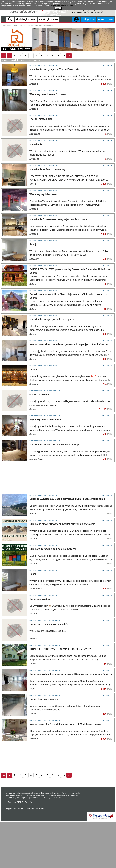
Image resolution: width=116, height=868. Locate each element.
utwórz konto (106, 19)
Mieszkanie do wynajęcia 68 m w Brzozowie (54, 86)
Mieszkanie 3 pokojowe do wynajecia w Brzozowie (58, 236)
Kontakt (30, 855)
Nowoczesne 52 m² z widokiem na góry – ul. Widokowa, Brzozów (66, 770)
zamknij (58, 8)
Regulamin (11, 855)
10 (64, 72)
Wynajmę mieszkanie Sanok (45, 466)
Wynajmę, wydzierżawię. (43, 211)
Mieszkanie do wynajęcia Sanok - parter (52, 365)
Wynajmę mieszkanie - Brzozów (48, 111)
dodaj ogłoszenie (26, 19)
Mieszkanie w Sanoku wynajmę (47, 186)
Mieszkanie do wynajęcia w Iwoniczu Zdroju (55, 491)
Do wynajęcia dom (40, 645)
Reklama (40, 855)
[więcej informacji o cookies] (62, 6)
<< (4, 72)
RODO (21, 855)
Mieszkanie (36, 161)
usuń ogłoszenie (49, 19)
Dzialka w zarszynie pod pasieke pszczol (53, 595)
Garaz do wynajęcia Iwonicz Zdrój (49, 670)
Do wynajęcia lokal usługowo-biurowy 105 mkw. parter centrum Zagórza (71, 720)
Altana (33, 415)
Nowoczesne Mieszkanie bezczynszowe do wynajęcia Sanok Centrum (69, 390)
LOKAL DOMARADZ (41, 136)
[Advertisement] (58, 61)
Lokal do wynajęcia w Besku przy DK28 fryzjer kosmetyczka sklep (67, 545)
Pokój (33, 261)
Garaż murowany (39, 440)
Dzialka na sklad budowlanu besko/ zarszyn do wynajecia (62, 570)
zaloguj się (89, 19)
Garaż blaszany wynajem (44, 745)
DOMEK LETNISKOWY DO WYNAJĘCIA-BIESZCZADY (60, 695)
